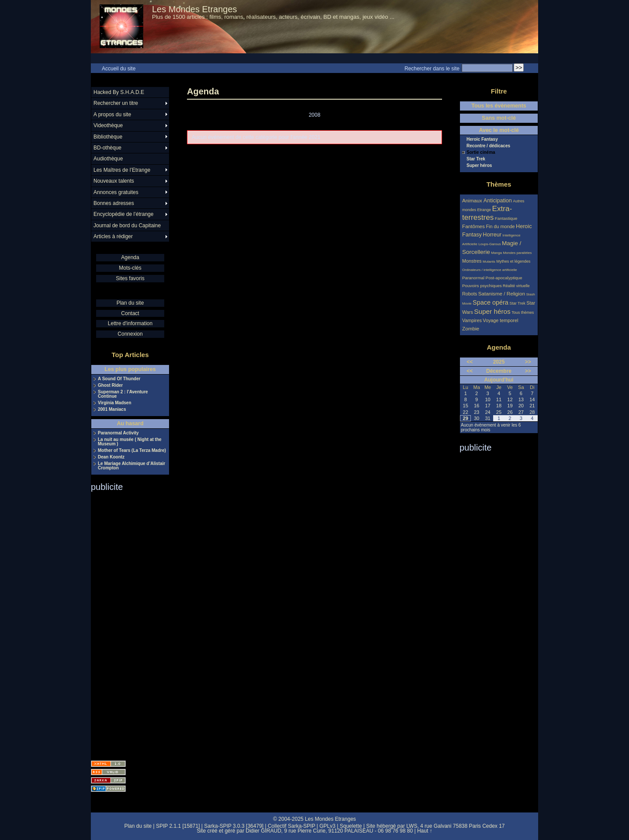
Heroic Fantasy (482, 139)
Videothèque (108, 125)
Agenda (130, 257)
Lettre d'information (130, 323)
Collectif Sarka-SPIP (292, 826)
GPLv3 (327, 826)
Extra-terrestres (487, 213)
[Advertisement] (126, 623)
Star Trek (476, 159)
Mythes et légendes (513, 261)
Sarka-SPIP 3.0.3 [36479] (234, 826)
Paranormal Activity (118, 433)
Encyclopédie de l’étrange (123, 214)
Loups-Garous (489, 244)
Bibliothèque (108, 137)
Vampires (472, 320)
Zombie (471, 328)
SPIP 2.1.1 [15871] (178, 826)
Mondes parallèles (518, 253)
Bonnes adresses (114, 203)
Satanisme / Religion (502, 293)
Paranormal (473, 278)
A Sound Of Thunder (119, 379)
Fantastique (506, 218)
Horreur (492, 235)
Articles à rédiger (113, 236)
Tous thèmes (523, 312)
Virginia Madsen (115, 403)
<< (470, 362)
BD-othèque (107, 148)
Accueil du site (119, 69)
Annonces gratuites (116, 192)
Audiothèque (108, 159)
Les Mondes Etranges (195, 9)
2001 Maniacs (112, 410)
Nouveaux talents (114, 181)
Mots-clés (130, 268)
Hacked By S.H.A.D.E (119, 92)
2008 (315, 115)
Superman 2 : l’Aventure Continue (123, 394)
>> (528, 362)
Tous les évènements (499, 106)
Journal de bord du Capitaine (127, 226)
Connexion (130, 334)
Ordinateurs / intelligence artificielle (490, 270)
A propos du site (112, 115)
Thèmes (499, 184)
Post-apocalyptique (504, 278)
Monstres (472, 261)
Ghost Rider (110, 385)
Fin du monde (500, 226)
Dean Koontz (111, 457)
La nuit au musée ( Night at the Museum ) (130, 442)
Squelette (351, 826)
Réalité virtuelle (516, 286)
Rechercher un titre (116, 103)
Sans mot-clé (499, 118)
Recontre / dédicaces (488, 146)
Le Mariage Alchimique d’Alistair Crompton (131, 466)
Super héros (479, 166)
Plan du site (130, 303)
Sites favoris (130, 278)
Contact (130, 313)
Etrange (484, 210)
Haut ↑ (425, 831)
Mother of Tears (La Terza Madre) (132, 451)
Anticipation (498, 201)
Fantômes (473, 226)
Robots (470, 294)
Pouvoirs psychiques (482, 286)
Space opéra (491, 302)
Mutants (489, 262)
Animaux (473, 200)
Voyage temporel (500, 320)
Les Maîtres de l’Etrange (122, 170)
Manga (496, 253)
